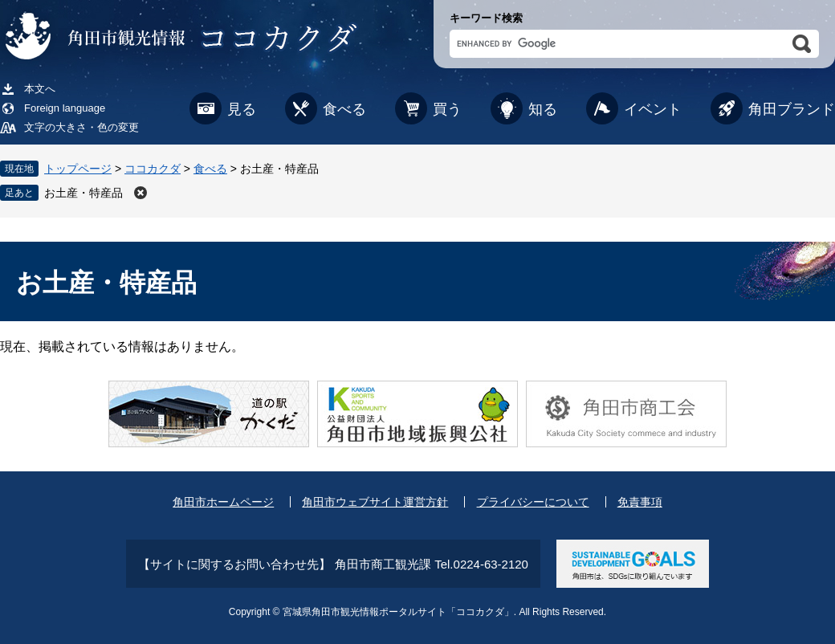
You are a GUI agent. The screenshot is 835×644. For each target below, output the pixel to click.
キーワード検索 (486, 18)
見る (242, 109)
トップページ (78, 169)
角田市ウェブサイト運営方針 (375, 502)
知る (543, 109)
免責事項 (640, 502)
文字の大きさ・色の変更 (81, 127)
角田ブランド (792, 109)
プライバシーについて (533, 502)
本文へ (40, 89)
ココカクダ (153, 169)
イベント (653, 109)
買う (447, 109)
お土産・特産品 (83, 193)
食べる (344, 109)
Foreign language (65, 108)
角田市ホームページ (223, 502)
